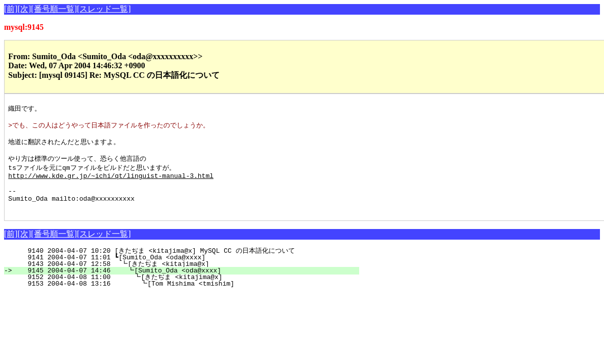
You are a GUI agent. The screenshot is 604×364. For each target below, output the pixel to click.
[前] (11, 9)
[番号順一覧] (54, 9)
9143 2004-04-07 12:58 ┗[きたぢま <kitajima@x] (184, 279)
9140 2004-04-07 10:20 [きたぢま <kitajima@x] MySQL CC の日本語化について (181, 265)
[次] (25, 9)
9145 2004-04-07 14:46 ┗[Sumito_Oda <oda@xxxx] (186, 285)
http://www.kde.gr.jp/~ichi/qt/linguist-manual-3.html (111, 184)
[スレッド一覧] (104, 9)
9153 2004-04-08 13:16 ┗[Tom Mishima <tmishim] (185, 298)
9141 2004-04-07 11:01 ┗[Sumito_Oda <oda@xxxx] (187, 272)
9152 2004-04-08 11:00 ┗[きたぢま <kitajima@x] (183, 292)
